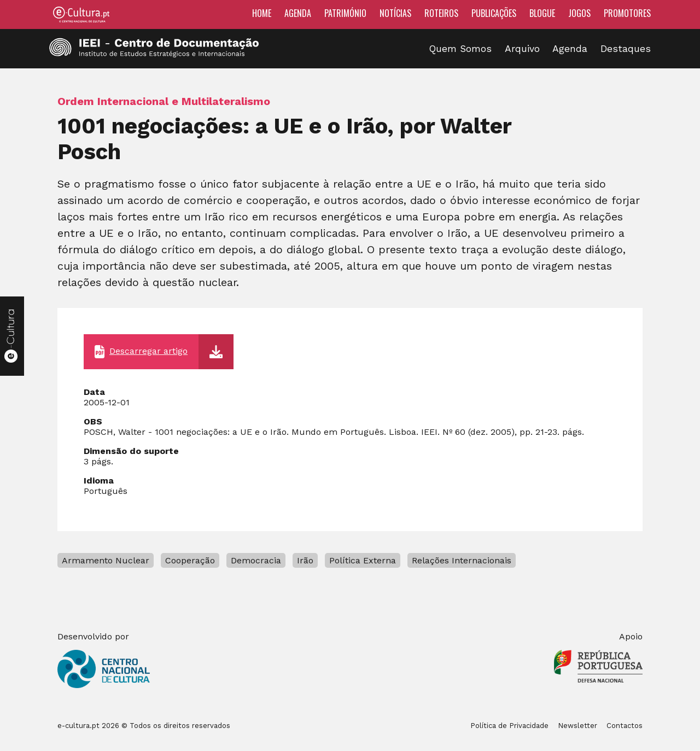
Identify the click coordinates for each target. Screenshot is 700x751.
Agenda (298, 13)
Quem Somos (460, 49)
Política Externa (363, 560)
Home (262, 13)
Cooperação (190, 560)
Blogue (542, 13)
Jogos (579, 13)
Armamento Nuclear (106, 560)
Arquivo (522, 49)
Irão (305, 560)
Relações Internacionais (462, 560)
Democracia (256, 560)
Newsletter (577, 726)
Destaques (626, 49)
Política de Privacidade (509, 726)
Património (345, 13)
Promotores (627, 13)
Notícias (395, 13)
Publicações (494, 13)
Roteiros (441, 13)
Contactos (625, 726)
